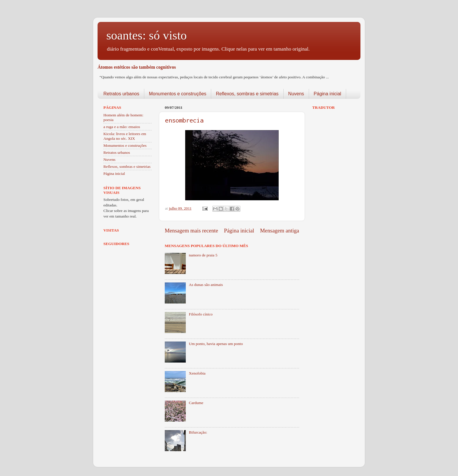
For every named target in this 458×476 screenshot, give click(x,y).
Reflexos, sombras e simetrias (247, 94)
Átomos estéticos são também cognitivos (137, 67)
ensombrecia (184, 120)
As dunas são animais (206, 285)
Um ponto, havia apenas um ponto (216, 344)
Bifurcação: (198, 432)
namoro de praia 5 (203, 255)
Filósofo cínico (201, 314)
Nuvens (296, 94)
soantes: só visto (146, 35)
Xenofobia (197, 373)
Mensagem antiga (280, 231)
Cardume (196, 403)
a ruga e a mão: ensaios (122, 127)
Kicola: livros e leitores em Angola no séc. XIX (125, 136)
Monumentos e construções (178, 94)
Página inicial (327, 94)
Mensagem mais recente (191, 231)
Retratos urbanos (121, 94)
